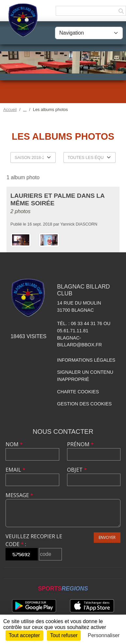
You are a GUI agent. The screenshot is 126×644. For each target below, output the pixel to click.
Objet (77, 470)
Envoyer (107, 537)
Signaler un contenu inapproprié (85, 376)
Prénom (80, 444)
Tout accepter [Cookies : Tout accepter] (24, 635)
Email (15, 470)
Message (19, 495)
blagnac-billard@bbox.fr (79, 341)
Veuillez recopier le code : (34, 540)
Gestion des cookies (84, 404)
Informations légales (86, 360)
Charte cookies (78, 392)
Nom (14, 444)
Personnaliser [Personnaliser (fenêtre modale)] (104, 635)
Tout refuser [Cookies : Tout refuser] (64, 635)
